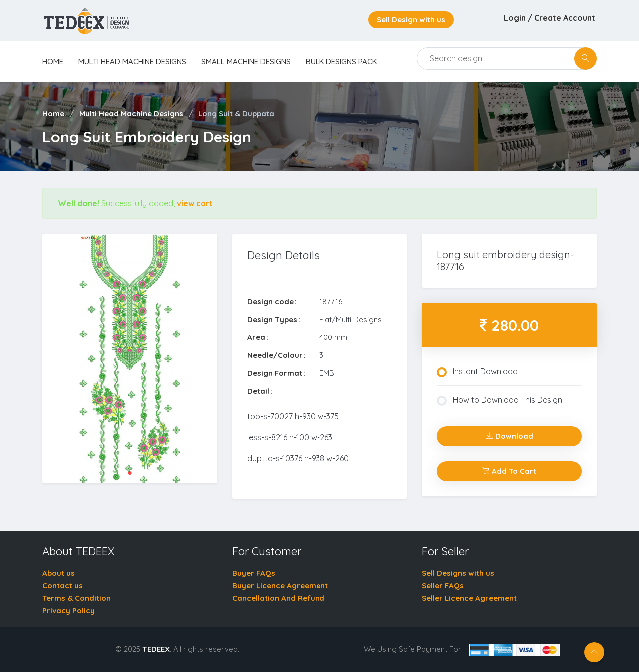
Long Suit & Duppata (236, 114)
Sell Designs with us (458, 573)
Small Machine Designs (246, 62)
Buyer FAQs (254, 573)
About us (59, 573)
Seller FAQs (443, 585)
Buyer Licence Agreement (280, 585)
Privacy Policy (69, 610)
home (53, 62)
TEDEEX (156, 649)
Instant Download (477, 372)
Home (53, 114)
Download (509, 436)
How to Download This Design (499, 400)
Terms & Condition (77, 598)
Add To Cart (509, 471)
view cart (195, 203)
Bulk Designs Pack (341, 62)
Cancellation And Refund (278, 598)
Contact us (63, 585)
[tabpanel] (130, 359)
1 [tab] (130, 473)
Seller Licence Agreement (469, 598)
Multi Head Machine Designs (132, 62)
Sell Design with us (411, 20)
